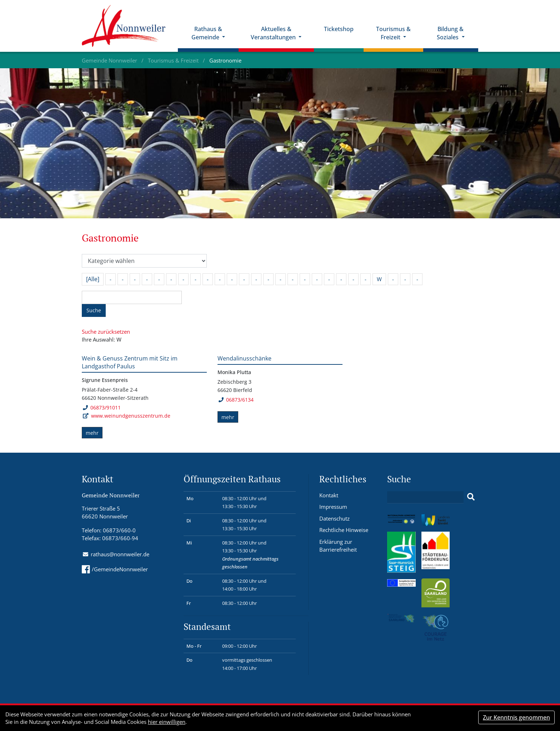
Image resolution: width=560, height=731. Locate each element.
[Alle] (93, 279)
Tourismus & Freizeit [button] (393, 33)
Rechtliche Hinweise (344, 530)
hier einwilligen (167, 722)
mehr (92, 433)
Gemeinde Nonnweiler (110, 60)
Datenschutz (334, 518)
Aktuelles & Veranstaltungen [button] (274, 33)
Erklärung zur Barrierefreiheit (338, 546)
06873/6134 (236, 400)
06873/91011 (102, 407)
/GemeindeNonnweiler (115, 569)
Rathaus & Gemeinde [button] (207, 33)
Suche (94, 310)
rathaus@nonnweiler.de (120, 554)
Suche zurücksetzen (106, 332)
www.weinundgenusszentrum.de (131, 416)
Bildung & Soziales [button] (450, 33)
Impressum (333, 507)
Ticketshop (339, 29)
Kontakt (329, 495)
